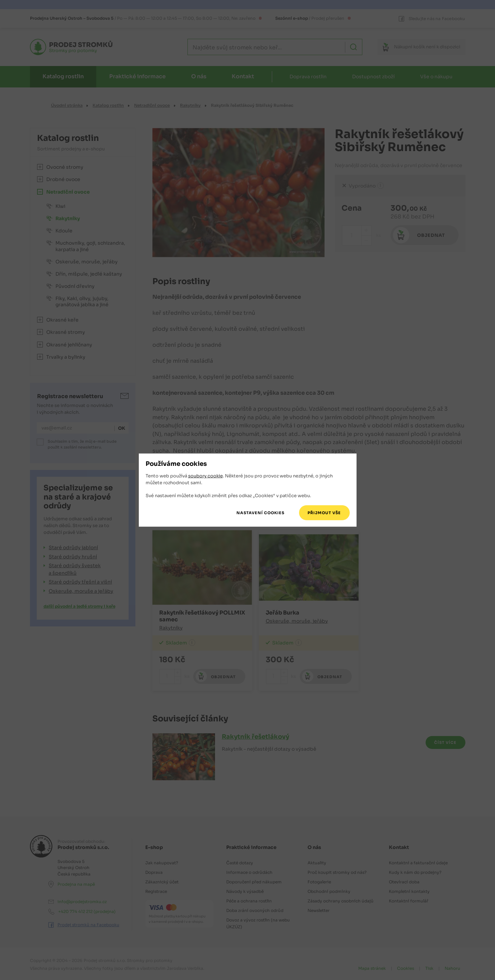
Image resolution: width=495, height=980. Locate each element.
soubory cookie (205, 476)
